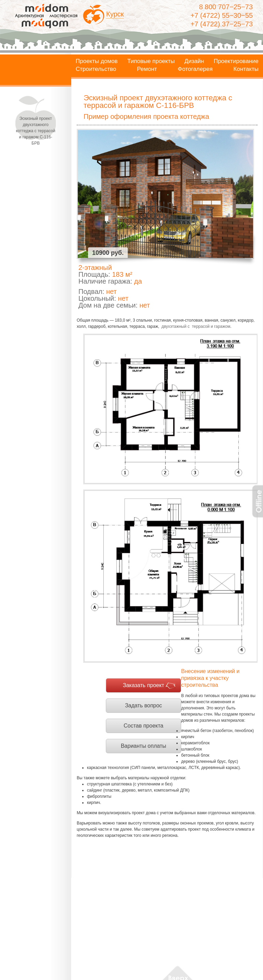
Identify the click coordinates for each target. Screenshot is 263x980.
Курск (115, 14)
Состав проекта (143, 726)
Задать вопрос (143, 705)
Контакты (246, 69)
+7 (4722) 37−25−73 (222, 24)
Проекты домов (97, 61)
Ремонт (147, 69)
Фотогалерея (195, 69)
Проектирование (236, 61)
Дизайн (194, 61)
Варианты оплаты (144, 746)
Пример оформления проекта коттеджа (146, 116)
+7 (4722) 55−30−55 (222, 15)
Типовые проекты (151, 61)
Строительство (96, 69)
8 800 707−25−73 (226, 7)
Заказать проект (144, 685)
